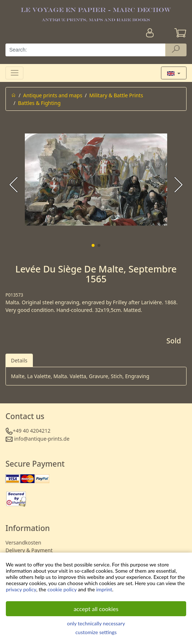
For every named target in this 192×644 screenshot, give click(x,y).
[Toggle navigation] (14, 73)
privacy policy (21, 589)
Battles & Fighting (39, 103)
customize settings (96, 632)
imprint (104, 589)
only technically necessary (96, 623)
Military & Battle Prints (116, 95)
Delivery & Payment (29, 550)
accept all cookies (96, 609)
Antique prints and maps (53, 95)
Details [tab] (19, 360)
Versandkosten (23, 543)
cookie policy (62, 589)
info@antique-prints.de (42, 439)
